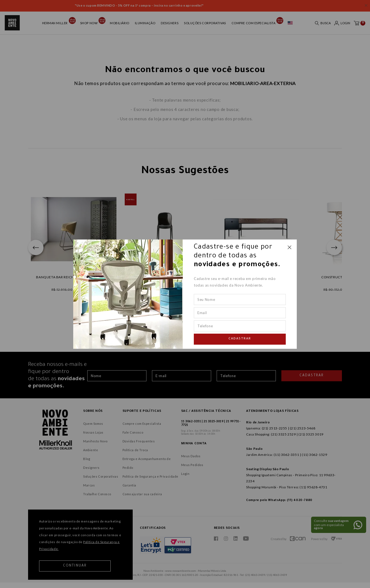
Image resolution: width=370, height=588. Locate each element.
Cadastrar (240, 339)
